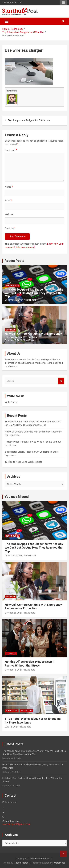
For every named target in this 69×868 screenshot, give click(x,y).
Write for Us (11, 402)
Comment (11, 150)
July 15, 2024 (11, 727)
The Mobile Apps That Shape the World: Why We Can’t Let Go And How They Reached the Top (34, 293)
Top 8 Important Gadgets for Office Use (29, 120)
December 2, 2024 (14, 300)
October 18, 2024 (13, 670)
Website (9, 214)
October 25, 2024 (13, 340)
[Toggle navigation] (7, 21)
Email (8, 201)
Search (61, 381)
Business (11, 330)
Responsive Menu (63, 3)
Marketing (12, 711)
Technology (12, 286)
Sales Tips (26, 711)
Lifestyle (11, 654)
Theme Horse (21, 863)
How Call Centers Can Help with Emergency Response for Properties (33, 335)
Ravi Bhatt (12, 91)
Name (9, 187)
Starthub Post (42, 859)
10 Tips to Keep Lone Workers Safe (24, 462)
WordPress (59, 863)
